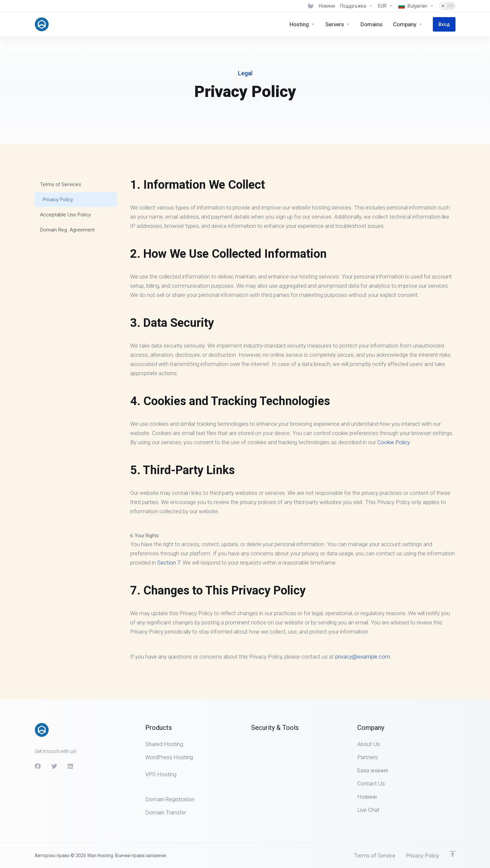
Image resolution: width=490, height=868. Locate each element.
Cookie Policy (393, 442)
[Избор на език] (416, 6)
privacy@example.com (363, 657)
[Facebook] (38, 766)
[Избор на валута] (385, 6)
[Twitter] (54, 766)
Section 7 (169, 563)
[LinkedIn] (71, 766)
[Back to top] (453, 854)
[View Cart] (311, 6)
